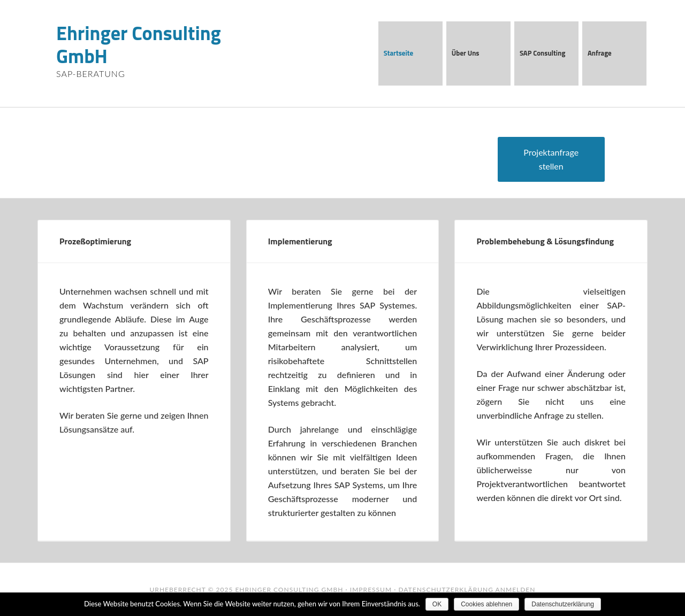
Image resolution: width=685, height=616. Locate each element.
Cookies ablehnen (486, 604)
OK (437, 604)
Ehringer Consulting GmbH (139, 44)
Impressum (371, 590)
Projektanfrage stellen (551, 159)
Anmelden (516, 590)
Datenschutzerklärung (446, 590)
